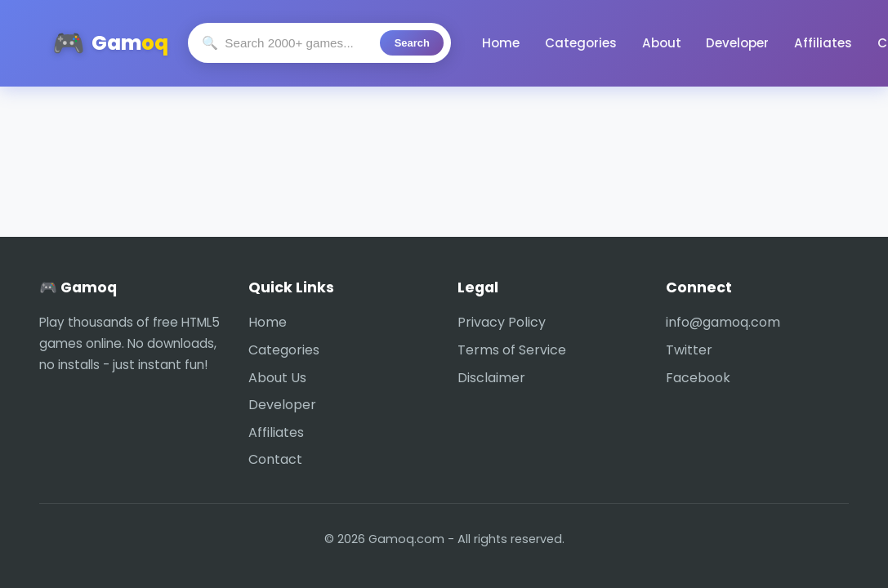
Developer (709, 43)
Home (504, 43)
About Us (277, 378)
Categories (574, 43)
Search (416, 43)
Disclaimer (491, 378)
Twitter (689, 350)
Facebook (698, 378)
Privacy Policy (502, 322)
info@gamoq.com (723, 322)
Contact (855, 43)
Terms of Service (512, 350)
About (643, 43)
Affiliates (784, 43)
